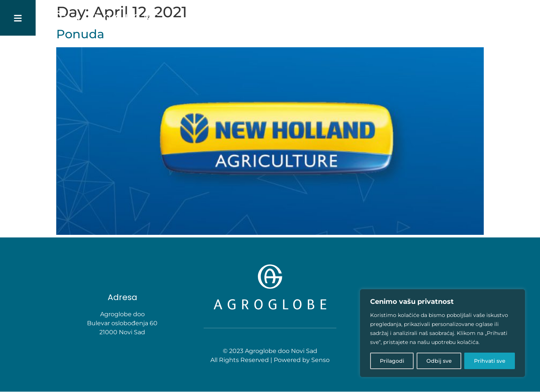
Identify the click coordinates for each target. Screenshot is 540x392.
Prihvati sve (490, 361)
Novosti (455, 18)
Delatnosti (332, 18)
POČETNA (266, 18)
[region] (442, 333)
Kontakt (520, 18)
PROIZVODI (375, 18)
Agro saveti (419, 18)
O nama (297, 18)
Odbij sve (439, 361)
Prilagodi (392, 361)
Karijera (487, 18)
